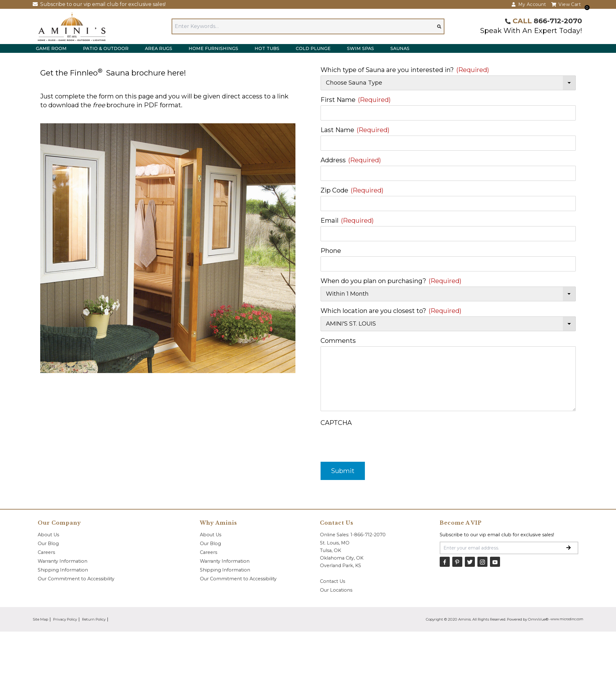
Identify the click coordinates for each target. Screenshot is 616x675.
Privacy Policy (65, 619)
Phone (331, 251)
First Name (356, 100)
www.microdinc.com (567, 619)
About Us (48, 535)
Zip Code (352, 190)
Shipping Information (63, 570)
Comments (338, 341)
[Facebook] (445, 562)
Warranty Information (63, 561)
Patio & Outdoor (106, 48)
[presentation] (368, 441)
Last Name (355, 130)
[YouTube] (495, 562)
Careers (46, 552)
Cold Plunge (313, 48)
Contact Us (333, 581)
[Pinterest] (457, 562)
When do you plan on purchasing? (391, 281)
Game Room (51, 48)
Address (351, 160)
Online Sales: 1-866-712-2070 (353, 535)
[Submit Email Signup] (569, 548)
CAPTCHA (336, 423)
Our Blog (48, 544)
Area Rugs (159, 48)
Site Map (40, 619)
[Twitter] (470, 562)
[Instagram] (482, 562)
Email (347, 220)
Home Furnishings (213, 48)
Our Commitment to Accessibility (76, 579)
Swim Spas (360, 48)
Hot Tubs (267, 48)
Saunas (400, 48)
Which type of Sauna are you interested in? (405, 70)
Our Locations (336, 590)
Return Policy (94, 619)
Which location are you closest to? (391, 311)
